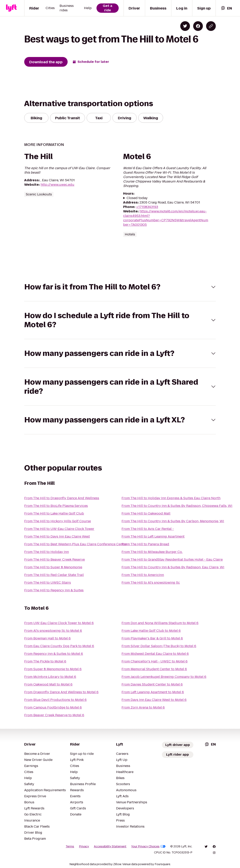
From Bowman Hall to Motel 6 (47, 638)
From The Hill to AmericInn (143, 575)
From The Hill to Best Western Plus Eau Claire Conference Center (76, 544)
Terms (70, 846)
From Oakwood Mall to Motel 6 (48, 684)
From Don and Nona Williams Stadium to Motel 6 (160, 623)
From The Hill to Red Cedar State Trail (54, 575)
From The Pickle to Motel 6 (45, 661)
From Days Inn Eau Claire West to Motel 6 (154, 700)
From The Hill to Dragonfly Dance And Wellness (62, 498)
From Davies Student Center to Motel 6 (152, 684)
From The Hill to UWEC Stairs (48, 583)
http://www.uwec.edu (57, 185)
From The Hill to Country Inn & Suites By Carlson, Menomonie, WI (173, 521)
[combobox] (226, 8)
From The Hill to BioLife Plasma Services (56, 506)
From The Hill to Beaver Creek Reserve (54, 560)
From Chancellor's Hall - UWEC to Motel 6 (155, 661)
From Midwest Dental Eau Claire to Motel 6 (155, 654)
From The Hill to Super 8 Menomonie (53, 567)
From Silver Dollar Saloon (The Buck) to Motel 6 (159, 646)
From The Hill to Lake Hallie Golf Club (54, 513)
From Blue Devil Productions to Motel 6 (55, 700)
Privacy (84, 846)
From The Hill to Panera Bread (145, 544)
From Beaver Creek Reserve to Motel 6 (54, 715)
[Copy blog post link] (211, 26)
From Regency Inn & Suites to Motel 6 (54, 654)
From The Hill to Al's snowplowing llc (151, 583)
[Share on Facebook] (198, 26)
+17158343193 (147, 207)
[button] (120, 287)
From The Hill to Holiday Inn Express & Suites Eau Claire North (171, 498)
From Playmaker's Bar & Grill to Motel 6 (152, 638)
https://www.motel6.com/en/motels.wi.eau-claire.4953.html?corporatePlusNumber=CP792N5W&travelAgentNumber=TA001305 (166, 218)
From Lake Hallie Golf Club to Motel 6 (151, 631)
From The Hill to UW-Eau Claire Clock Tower (59, 529)
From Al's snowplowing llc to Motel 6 (53, 631)
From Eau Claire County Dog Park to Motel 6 (59, 646)
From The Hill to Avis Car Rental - (148, 529)
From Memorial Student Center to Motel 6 (154, 669)
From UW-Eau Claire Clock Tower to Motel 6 (59, 623)
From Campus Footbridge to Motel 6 (53, 707)
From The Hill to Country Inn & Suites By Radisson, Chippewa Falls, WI (177, 506)
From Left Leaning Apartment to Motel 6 (153, 692)
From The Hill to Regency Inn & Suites (54, 590)
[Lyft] (11, 8)
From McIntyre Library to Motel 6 (50, 677)
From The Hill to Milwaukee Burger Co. (152, 552)
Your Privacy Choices (148, 846)
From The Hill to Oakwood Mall (146, 513)
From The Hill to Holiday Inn (47, 552)
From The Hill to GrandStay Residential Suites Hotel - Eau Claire (172, 560)
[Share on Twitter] (185, 26)
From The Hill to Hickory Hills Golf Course (58, 521)
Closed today (137, 198)
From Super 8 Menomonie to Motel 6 (53, 669)
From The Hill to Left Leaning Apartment (153, 536)
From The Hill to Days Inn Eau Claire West (57, 536)
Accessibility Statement (110, 846)
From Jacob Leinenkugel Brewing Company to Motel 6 (164, 677)
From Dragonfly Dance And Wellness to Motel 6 (61, 692)
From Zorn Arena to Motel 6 (143, 707)
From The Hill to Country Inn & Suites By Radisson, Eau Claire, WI (173, 567)
